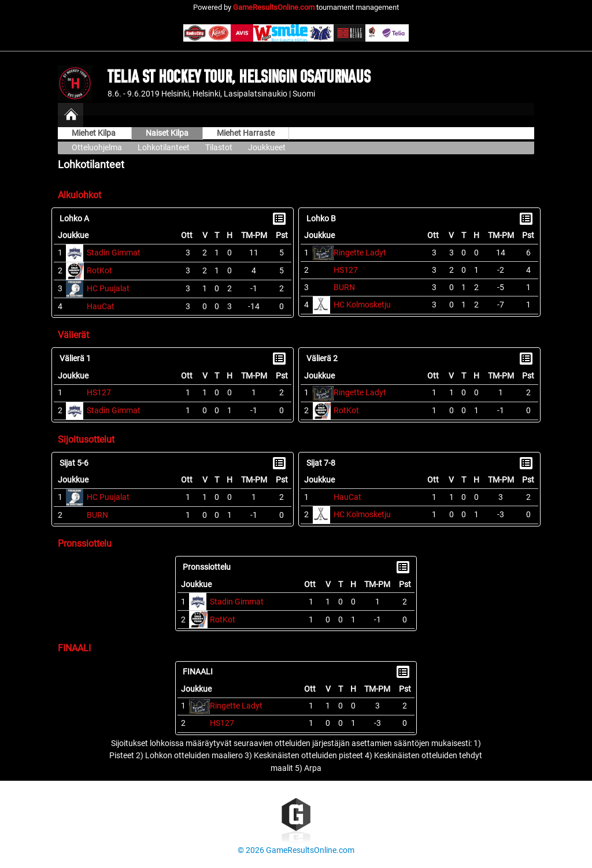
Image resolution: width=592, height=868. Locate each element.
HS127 (346, 270)
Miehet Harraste (246, 133)
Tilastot (219, 148)
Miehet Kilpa (95, 133)
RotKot (99, 271)
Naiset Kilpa (167, 133)
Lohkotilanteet (164, 148)
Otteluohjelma (97, 148)
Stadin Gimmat (114, 253)
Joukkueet (267, 148)
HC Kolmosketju (362, 305)
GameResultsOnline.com (274, 7)
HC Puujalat (108, 289)
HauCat (101, 307)
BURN (344, 288)
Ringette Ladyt (360, 253)
